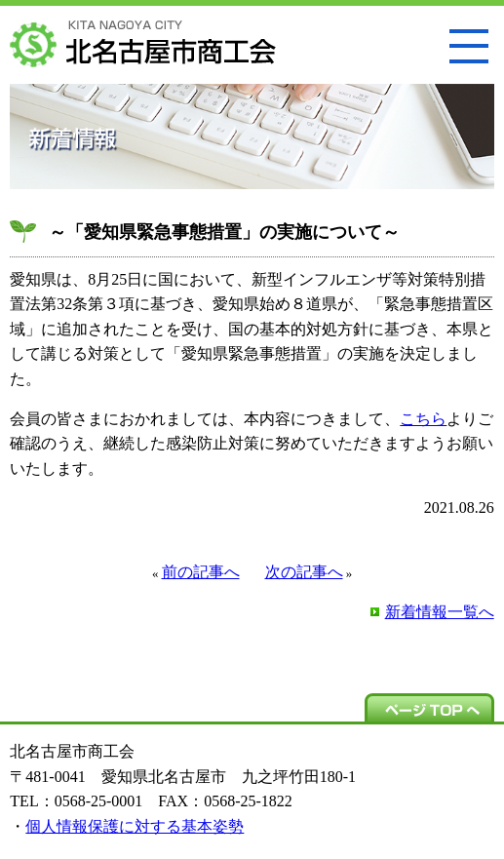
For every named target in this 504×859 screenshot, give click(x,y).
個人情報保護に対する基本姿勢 (135, 826)
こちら (423, 419)
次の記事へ (304, 572)
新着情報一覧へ (440, 612)
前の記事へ (201, 572)
